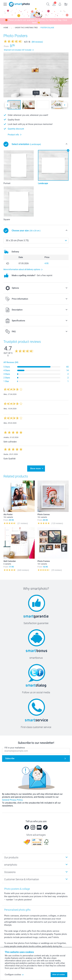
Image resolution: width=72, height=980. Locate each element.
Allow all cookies (59, 975)
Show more (35, 469)
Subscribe (10, 758)
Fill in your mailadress (15, 748)
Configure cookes (14, 975)
